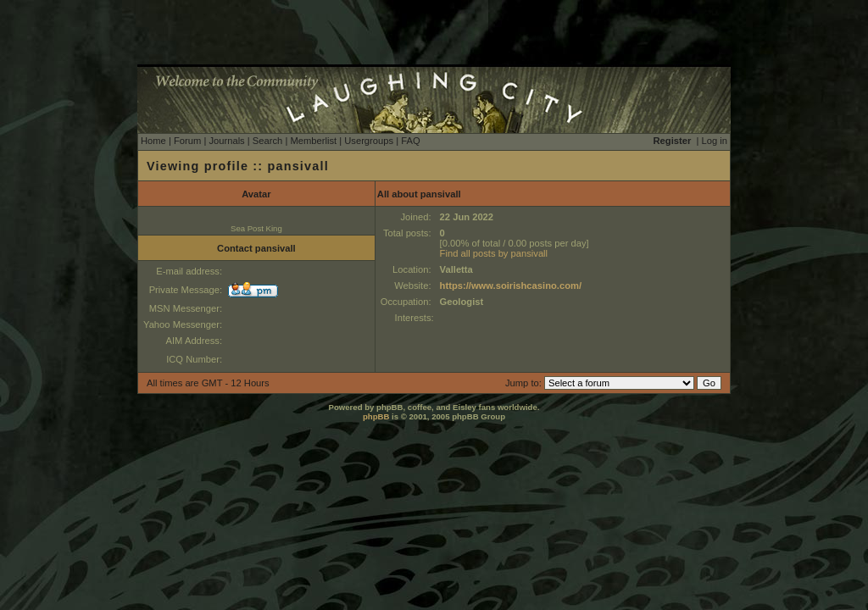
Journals (226, 141)
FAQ (410, 141)
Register (673, 141)
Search (267, 141)
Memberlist (313, 141)
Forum (187, 141)
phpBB (376, 416)
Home (153, 141)
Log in (715, 141)
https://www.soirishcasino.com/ (511, 286)
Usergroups (369, 141)
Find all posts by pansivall (494, 253)
